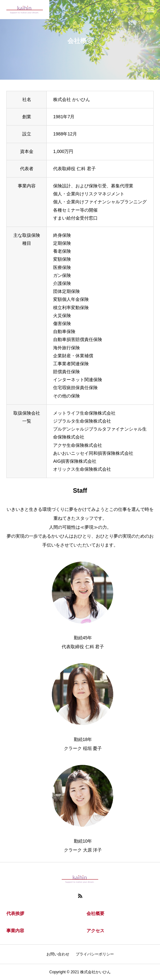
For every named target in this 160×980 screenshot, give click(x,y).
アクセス (95, 931)
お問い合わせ (58, 954)
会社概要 (95, 913)
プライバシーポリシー (95, 954)
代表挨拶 (15, 913)
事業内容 (15, 931)
